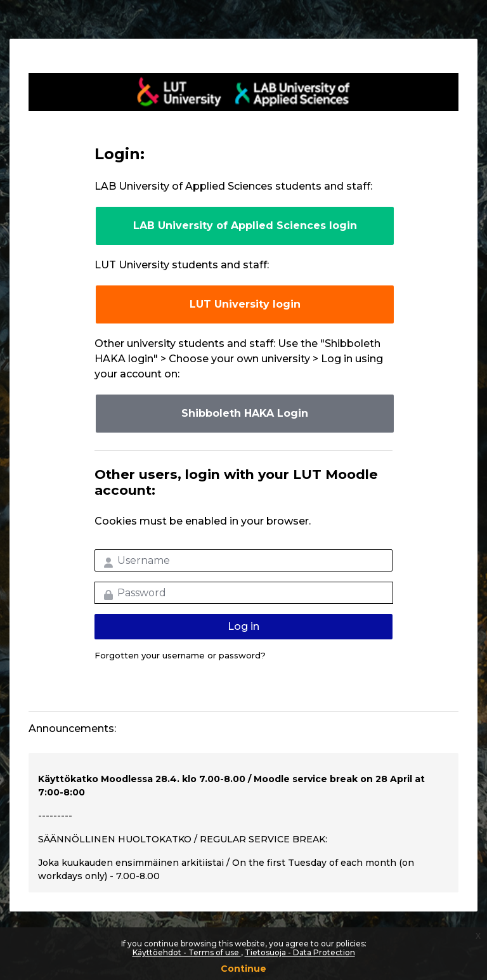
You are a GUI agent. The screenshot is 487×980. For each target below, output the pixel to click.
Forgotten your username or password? (180, 655)
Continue (243, 969)
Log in (243, 626)
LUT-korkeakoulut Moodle (243, 92)
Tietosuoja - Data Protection (300, 952)
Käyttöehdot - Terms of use (187, 952)
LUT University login (245, 304)
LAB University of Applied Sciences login (245, 225)
